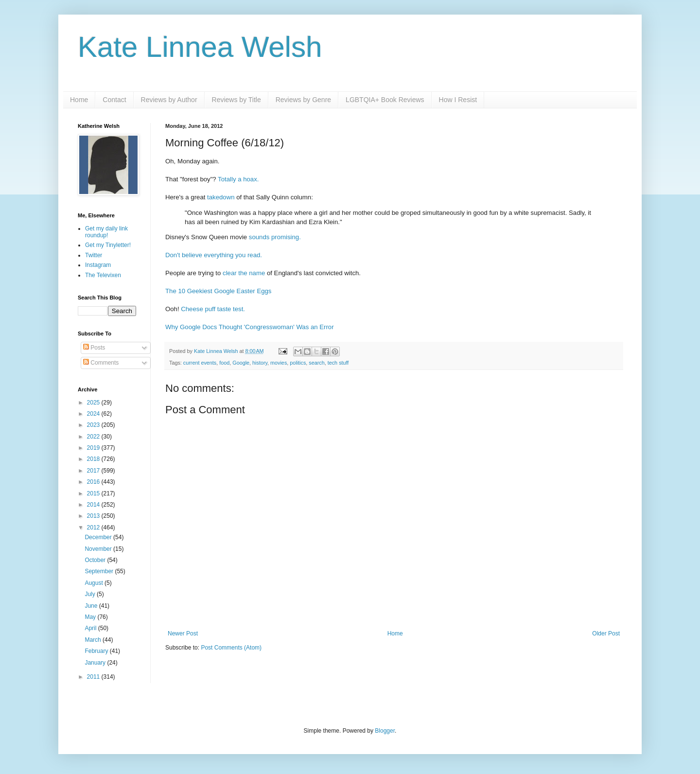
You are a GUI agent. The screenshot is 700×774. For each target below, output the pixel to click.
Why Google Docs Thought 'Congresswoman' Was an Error (250, 327)
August (95, 583)
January (96, 663)
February (97, 651)
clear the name (244, 273)
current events (200, 363)
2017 (94, 471)
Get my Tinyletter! (108, 245)
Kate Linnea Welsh (200, 47)
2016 (94, 482)
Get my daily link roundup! (106, 232)
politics (298, 363)
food (224, 363)
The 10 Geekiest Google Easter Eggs (218, 291)
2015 (94, 493)
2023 (94, 425)
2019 (94, 448)
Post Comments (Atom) (231, 648)
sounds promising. (275, 237)
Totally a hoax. (238, 179)
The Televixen (103, 275)
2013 (94, 516)
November (99, 549)
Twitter (94, 255)
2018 (94, 459)
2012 (94, 528)
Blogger (385, 731)
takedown (221, 197)
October (96, 560)
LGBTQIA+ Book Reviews (385, 100)
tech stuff (338, 363)
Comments (101, 363)
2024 (94, 414)
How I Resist (458, 100)
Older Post (606, 633)
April (91, 628)
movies (279, 363)
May (91, 617)
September (100, 571)
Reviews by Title (236, 100)
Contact (114, 100)
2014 (94, 505)
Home (79, 100)
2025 (94, 403)
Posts (94, 348)
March (94, 640)
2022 (94, 437)
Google (241, 363)
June (92, 606)
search (316, 363)
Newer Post (183, 633)
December (99, 537)
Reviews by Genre (303, 100)
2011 (94, 677)
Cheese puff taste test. (213, 309)
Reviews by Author (169, 100)
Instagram (98, 265)
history (260, 363)
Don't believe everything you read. (214, 255)
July (91, 594)
